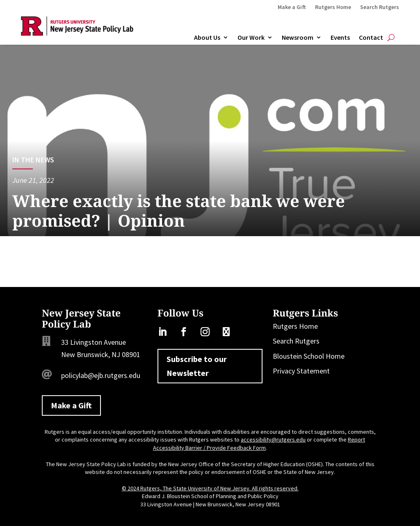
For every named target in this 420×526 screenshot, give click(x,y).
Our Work (251, 38)
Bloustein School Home (309, 356)
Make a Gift (292, 7)
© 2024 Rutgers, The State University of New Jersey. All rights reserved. (210, 488)
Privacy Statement (301, 371)
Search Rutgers (380, 7)
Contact (371, 38)
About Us (207, 38)
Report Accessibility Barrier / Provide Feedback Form (259, 444)
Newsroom (298, 38)
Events (340, 38)
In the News (33, 160)
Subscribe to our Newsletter (197, 366)
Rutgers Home (333, 7)
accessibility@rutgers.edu (273, 439)
